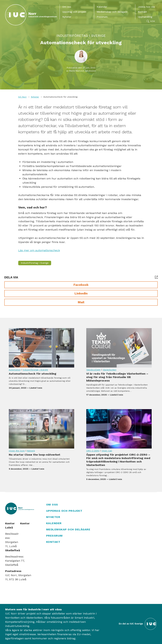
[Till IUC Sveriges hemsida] (138, 624)
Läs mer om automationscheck (39, 250)
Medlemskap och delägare (112, 12)
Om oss (67, 7)
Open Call (107, 451)
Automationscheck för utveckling (41, 348)
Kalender (102, 7)
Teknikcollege (93, 370)
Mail (81, 302)
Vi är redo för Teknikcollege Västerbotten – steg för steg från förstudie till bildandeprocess (119, 348)
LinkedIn (81, 293)
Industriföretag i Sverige (81, 36)
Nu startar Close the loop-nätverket (41, 429)
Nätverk (31, 451)
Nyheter (67, 17)
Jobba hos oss (147, 7)
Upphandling (145, 17)
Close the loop (17, 451)
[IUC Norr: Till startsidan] (31, 15)
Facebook (81, 285)
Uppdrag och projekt (74, 12)
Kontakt (142, 12)
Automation (15, 370)
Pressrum (102, 17)
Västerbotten (110, 370)
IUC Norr (22, 97)
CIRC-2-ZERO (93, 451)
